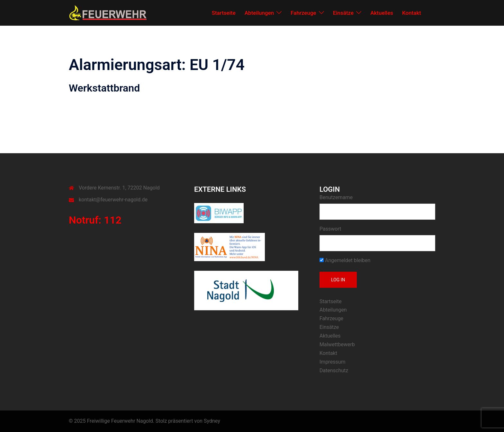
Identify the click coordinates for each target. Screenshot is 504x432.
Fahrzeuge (303, 13)
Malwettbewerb (337, 344)
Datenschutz (334, 370)
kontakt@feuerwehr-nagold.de (113, 200)
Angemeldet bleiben (345, 260)
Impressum (333, 362)
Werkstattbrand (104, 88)
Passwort (330, 229)
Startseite (224, 13)
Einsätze (343, 13)
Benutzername (336, 197)
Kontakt (412, 13)
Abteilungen (259, 13)
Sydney (212, 421)
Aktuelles (382, 13)
